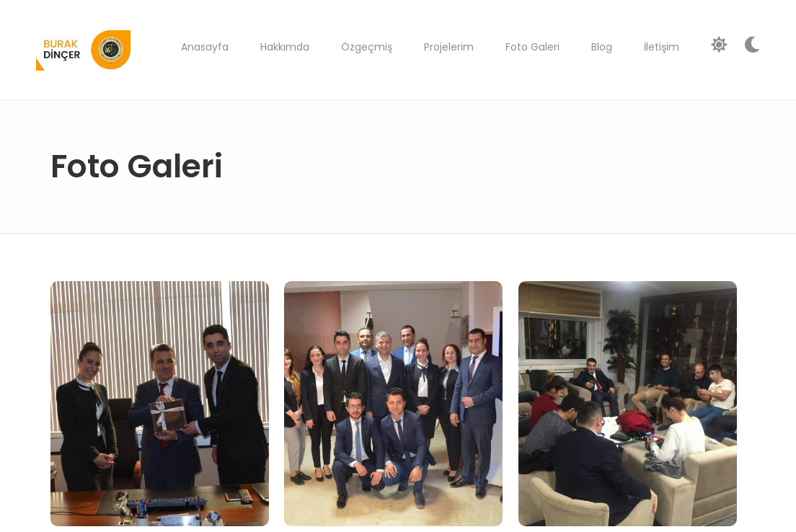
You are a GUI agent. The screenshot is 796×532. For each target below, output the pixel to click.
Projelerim (449, 47)
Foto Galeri (532, 47)
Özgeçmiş (367, 47)
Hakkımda (285, 47)
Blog (602, 47)
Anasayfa (205, 47)
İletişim (662, 47)
